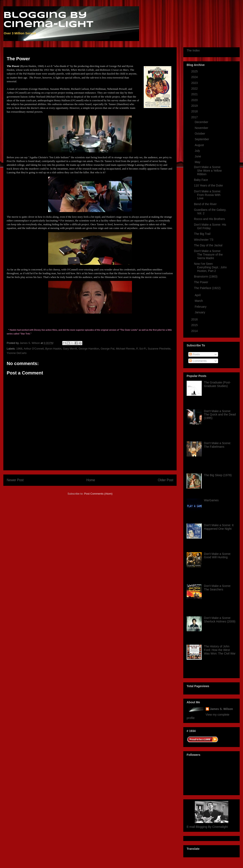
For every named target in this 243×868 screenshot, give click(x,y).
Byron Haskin (53, 349)
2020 (195, 100)
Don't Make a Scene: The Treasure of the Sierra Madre (208, 255)
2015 (195, 325)
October (200, 134)
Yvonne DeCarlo (17, 353)
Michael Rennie (125, 349)
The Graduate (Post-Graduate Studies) (217, 384)
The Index (193, 50)
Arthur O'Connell (34, 349)
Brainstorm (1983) (206, 276)
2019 (195, 106)
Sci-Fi (143, 349)
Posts (195, 354)
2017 (195, 117)
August (200, 145)
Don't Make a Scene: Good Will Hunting (218, 556)
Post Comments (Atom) (98, 494)
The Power (201, 282)
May (198, 162)
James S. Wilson (221, 709)
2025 (195, 71)
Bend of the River (205, 204)
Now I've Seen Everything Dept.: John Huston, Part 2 (210, 267)
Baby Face (201, 180)
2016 (195, 319)
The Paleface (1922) (207, 288)
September (202, 139)
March (199, 301)
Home (91, 480)
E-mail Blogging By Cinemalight (207, 827)
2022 (195, 89)
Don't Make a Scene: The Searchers (218, 588)
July (198, 151)
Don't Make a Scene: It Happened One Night (219, 527)
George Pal (107, 349)
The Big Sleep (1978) (218, 475)
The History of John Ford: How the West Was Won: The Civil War (220, 650)
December (202, 122)
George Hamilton (89, 349)
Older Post (165, 480)
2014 (195, 331)
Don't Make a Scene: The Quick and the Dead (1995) (220, 415)
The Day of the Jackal (208, 245)
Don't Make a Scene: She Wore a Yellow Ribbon (208, 171)
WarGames (211, 500)
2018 (195, 111)
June (198, 156)
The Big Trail (202, 234)
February (201, 307)
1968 (19, 349)
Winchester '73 (204, 240)
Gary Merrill (70, 349)
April (198, 295)
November (202, 128)
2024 (195, 77)
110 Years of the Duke (208, 185)
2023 (195, 83)
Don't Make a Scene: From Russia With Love (208, 195)
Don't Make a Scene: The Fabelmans (218, 445)
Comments (198, 361)
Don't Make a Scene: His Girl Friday (210, 226)
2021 (195, 94)
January (200, 312)
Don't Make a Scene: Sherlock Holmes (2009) (220, 620)
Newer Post (15, 480)
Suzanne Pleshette (159, 349)
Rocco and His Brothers (209, 219)
